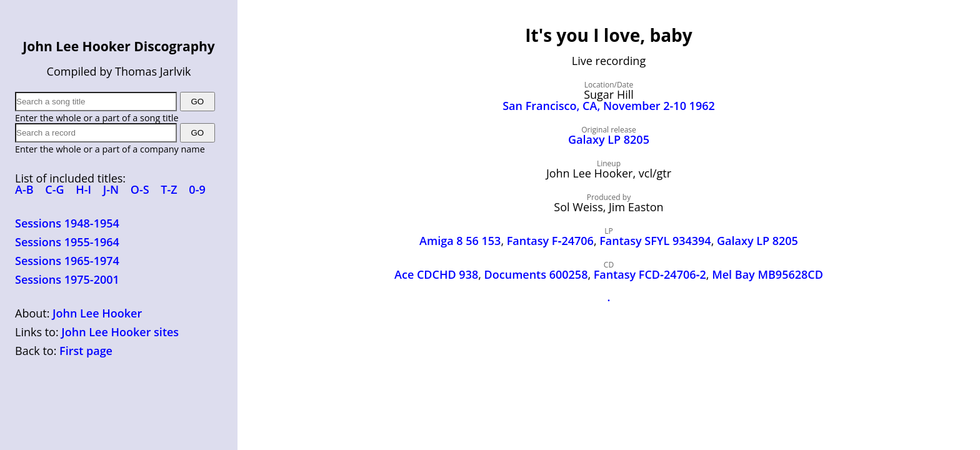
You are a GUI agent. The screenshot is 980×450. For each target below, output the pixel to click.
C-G (54, 189)
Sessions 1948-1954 (67, 223)
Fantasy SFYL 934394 (655, 241)
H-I (83, 189)
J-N (111, 189)
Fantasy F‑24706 (550, 241)
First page (86, 351)
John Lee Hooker (97, 313)
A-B (24, 189)
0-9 (197, 189)
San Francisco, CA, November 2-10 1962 (609, 106)
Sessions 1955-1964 (67, 242)
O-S (140, 189)
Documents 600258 (536, 274)
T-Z (169, 189)
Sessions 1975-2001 (67, 279)
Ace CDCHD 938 (436, 274)
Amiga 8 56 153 (460, 241)
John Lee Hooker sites (120, 332)
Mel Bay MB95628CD (767, 274)
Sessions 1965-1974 (67, 261)
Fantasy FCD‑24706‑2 (650, 274)
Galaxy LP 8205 (609, 139)
